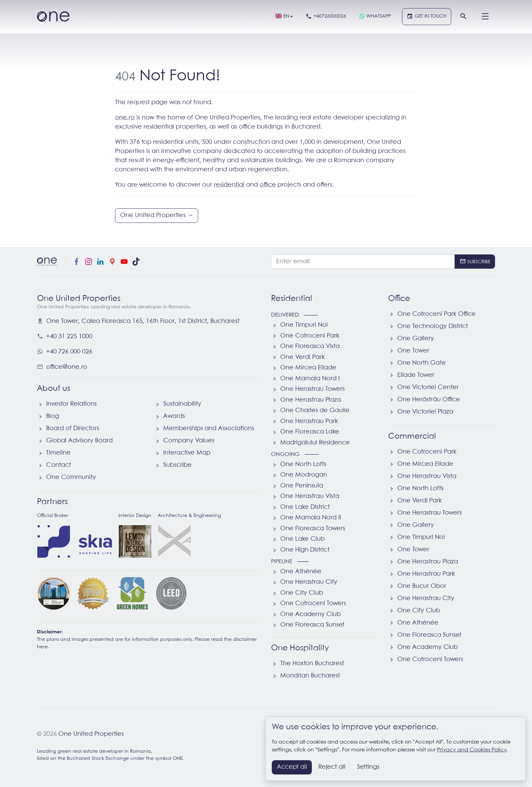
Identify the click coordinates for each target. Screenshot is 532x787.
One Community (71, 477)
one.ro (125, 118)
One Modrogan (304, 475)
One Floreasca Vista (310, 346)
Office (399, 299)
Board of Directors (73, 428)
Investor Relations (71, 404)
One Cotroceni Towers (313, 603)
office (268, 185)
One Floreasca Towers (313, 529)
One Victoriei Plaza (425, 412)
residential (229, 185)
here (42, 647)
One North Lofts (303, 464)
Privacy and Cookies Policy (472, 750)
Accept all (292, 767)
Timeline (58, 453)
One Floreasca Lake (310, 432)
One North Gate (422, 363)
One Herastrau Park (309, 421)
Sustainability (182, 404)
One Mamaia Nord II (311, 518)
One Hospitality (300, 648)
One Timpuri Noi (304, 325)
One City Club (302, 593)
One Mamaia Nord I (310, 379)
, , (143, 321)
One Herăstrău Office (429, 400)
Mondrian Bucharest (310, 676)
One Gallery (416, 339)
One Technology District (433, 326)
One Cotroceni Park (310, 336)
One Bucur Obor (422, 586)
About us (54, 389)
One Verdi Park (302, 357)
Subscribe (177, 465)
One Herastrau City (309, 582)
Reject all (332, 767)
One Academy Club (310, 614)
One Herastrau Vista (310, 496)
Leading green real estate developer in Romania (94, 751)
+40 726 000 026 (69, 352)
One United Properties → (157, 215)
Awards (174, 416)
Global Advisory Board (79, 441)
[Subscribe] (475, 262)
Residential (292, 299)
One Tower (413, 351)
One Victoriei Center (428, 387)
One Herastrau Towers (312, 389)
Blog (53, 416)
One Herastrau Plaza (311, 400)
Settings (368, 767)
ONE (178, 759)
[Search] (463, 17)
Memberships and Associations (209, 428)
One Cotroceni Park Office (436, 314)
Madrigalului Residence (315, 443)
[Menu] (485, 17)
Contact (59, 465)
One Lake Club (302, 539)
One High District (305, 550)
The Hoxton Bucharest (312, 664)
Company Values (189, 441)
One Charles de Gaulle (315, 410)
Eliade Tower (416, 375)
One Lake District (305, 507)
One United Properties (91, 734)
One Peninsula (302, 486)
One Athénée (301, 572)
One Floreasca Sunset (312, 625)
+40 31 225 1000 (69, 337)
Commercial (412, 437)
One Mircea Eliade (308, 368)
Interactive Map (187, 453)
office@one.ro (67, 367)
